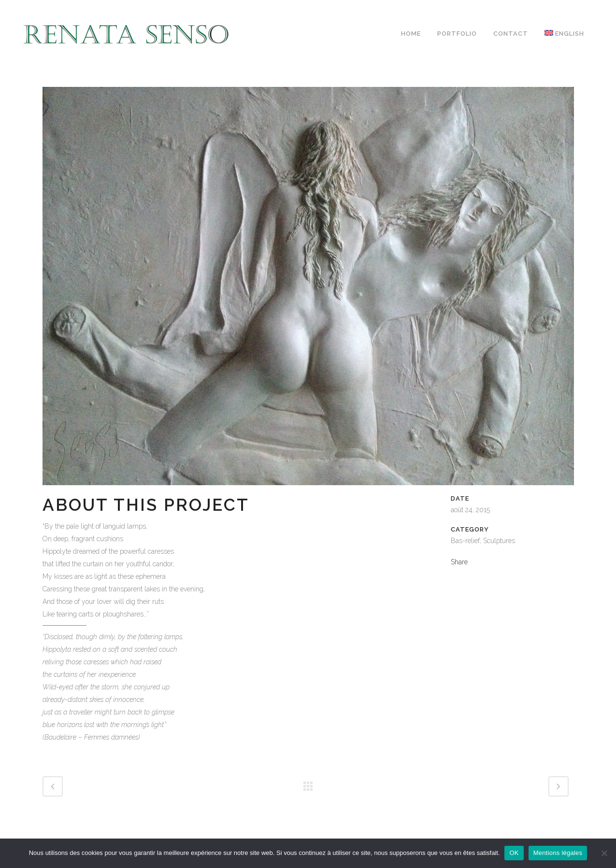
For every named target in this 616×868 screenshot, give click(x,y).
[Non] (604, 853)
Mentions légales (558, 853)
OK (514, 853)
